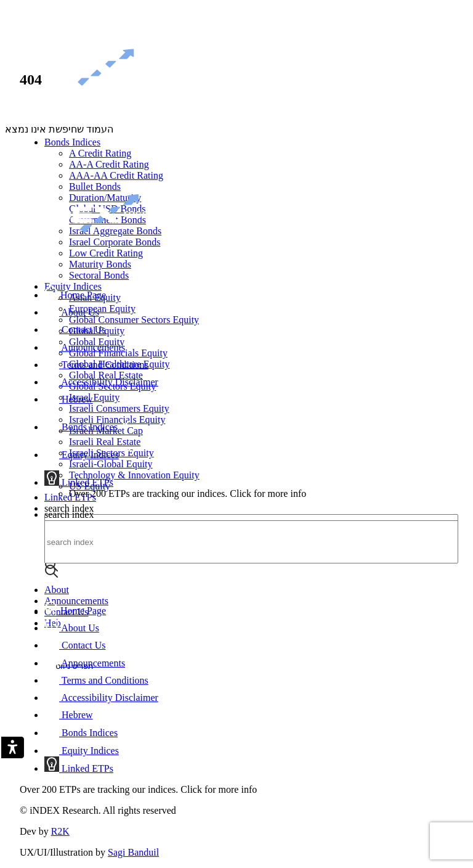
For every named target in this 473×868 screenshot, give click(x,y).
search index (69, 508)
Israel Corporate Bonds (115, 242)
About (57, 590)
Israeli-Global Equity (111, 464)
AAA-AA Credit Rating (116, 175)
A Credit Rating (100, 153)
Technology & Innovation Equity (134, 475)
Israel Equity (94, 397)
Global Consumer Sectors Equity (134, 320)
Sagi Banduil (133, 852)
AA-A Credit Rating (109, 164)
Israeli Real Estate (105, 442)
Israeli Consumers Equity (119, 408)
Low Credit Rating (106, 253)
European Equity (102, 309)
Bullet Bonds (95, 186)
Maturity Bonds (100, 264)
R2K (60, 831)
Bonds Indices (72, 142)
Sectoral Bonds (99, 275)
